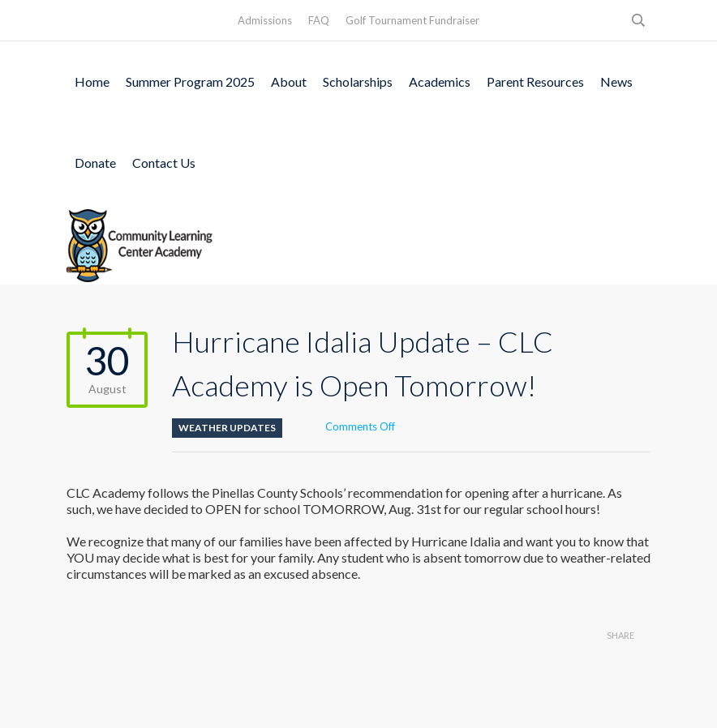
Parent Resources (535, 81)
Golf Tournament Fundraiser (412, 20)
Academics (440, 81)
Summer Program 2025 (190, 81)
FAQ (319, 20)
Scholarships (358, 81)
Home (92, 81)
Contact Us (164, 163)
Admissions (265, 20)
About (289, 81)
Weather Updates (227, 428)
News (616, 81)
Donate (95, 163)
